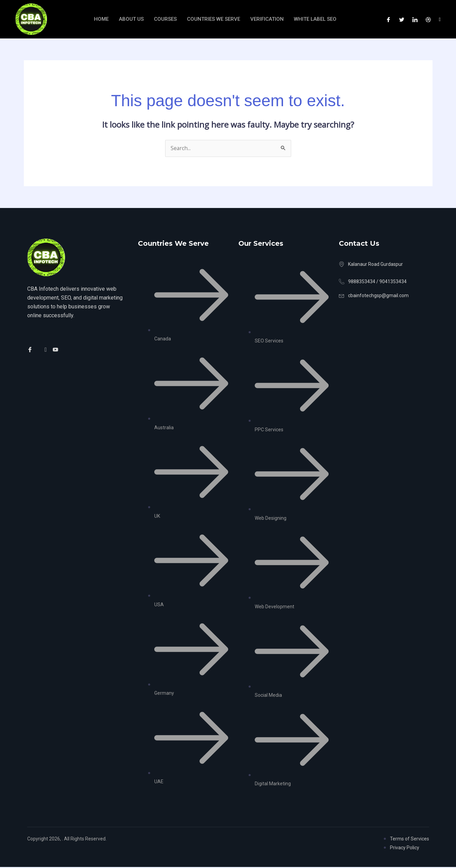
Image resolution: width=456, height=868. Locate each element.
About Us (131, 19)
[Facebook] (388, 19)
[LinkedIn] (415, 19)
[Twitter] (402, 19)
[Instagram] (440, 19)
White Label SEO (316, 19)
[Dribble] (428, 19)
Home (101, 19)
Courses (165, 19)
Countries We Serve (214, 19)
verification (267, 19)
